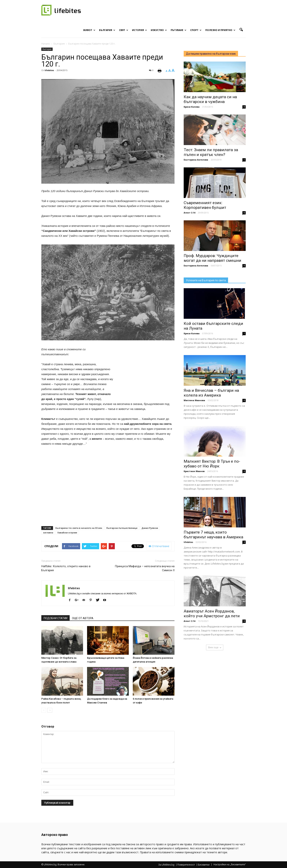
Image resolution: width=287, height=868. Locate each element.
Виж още (215, 647)
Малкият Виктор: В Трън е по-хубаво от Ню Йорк (212, 464)
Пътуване (179, 30)
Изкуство (159, 30)
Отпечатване (159, 546)
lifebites (49, 70)
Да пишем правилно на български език (211, 54)
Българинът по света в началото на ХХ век (79, 528)
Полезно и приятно (220, 30)
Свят (124, 30)
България (107, 30)
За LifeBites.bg (166, 865)
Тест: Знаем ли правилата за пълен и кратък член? (211, 152)
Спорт (196, 30)
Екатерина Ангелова (196, 160)
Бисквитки (204, 865)
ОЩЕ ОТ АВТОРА (83, 618)
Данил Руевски (150, 528)
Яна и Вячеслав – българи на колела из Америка (211, 393)
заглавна (48, 533)
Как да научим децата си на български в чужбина (210, 99)
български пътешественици (122, 528)
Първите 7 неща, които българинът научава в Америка (213, 535)
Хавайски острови (67, 533)
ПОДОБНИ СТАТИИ (55, 618)
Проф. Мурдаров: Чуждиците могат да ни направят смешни (212, 258)
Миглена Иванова (194, 400)
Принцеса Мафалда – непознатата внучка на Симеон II (145, 568)
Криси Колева (192, 107)
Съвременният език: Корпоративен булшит (205, 205)
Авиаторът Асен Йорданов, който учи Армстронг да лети (212, 614)
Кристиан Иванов (194, 471)
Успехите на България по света (206, 280)
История (139, 30)
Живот (89, 30)
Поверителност (186, 865)
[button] (241, 30)
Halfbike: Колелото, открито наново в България (66, 568)
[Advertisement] (146, 372)
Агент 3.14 (189, 213)
